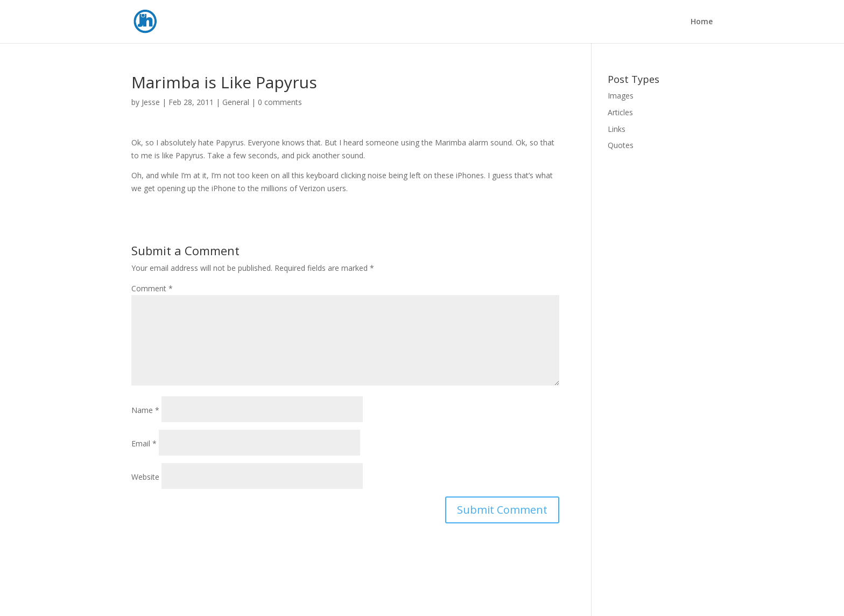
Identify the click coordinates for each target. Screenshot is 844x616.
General (236, 102)
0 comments (280, 102)
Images (621, 96)
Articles (620, 112)
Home (702, 22)
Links (617, 129)
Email (144, 443)
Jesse (151, 102)
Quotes (621, 145)
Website (145, 477)
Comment (152, 288)
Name (145, 410)
